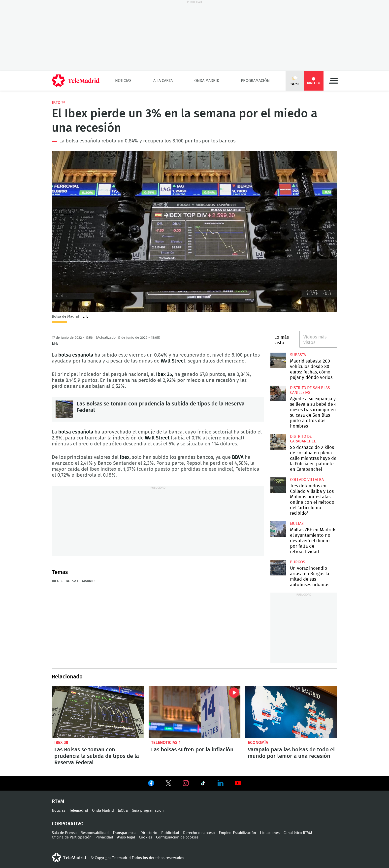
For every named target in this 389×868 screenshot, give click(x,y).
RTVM (58, 801)
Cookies (146, 837)
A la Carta (163, 81)
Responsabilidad (95, 833)
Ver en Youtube (238, 783)
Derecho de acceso (199, 833)
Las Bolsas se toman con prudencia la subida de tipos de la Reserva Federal (64, 409)
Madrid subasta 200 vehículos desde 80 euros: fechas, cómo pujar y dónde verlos (278, 360)
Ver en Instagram (186, 783)
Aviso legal (126, 837)
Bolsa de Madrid (80, 581)
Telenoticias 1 (166, 743)
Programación (255, 81)
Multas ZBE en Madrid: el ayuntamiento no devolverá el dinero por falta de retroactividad (278, 529)
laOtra (123, 811)
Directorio (149, 833)
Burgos (298, 562)
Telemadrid (79, 811)
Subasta (298, 355)
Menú (333, 81)
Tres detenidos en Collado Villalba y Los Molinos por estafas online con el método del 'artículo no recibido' (278, 485)
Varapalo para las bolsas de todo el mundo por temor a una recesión (291, 712)
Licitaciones (270, 833)
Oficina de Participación (72, 837)
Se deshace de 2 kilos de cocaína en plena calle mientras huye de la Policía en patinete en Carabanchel (278, 442)
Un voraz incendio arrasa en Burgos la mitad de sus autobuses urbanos (278, 568)
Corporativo (68, 824)
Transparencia (125, 833)
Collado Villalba (307, 480)
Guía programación (148, 811)
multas (297, 524)
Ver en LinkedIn (221, 783)
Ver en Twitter (168, 784)
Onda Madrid (207, 81)
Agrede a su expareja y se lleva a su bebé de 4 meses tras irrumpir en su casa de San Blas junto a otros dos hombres (278, 393)
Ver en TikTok (203, 784)
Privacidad (104, 837)
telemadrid (69, 858)
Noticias (123, 81)
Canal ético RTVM (298, 833)
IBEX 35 (59, 103)
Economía (258, 743)
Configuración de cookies (177, 837)
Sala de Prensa (64, 833)
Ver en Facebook (151, 784)
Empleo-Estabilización (237, 833)
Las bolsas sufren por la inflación (194, 712)
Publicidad (170, 833)
